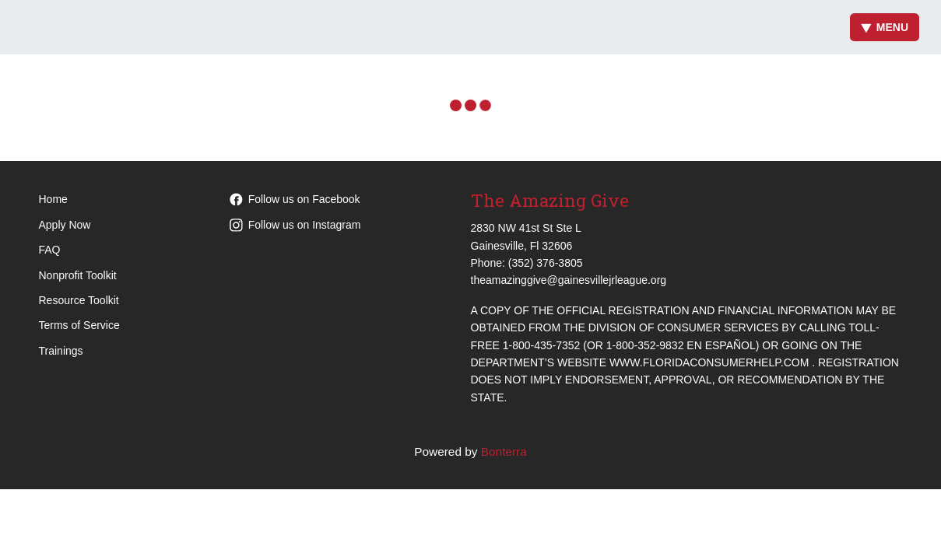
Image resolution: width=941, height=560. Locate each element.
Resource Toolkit (79, 300)
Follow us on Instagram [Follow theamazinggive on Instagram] (295, 225)
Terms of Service (79, 325)
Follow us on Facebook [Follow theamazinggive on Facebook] (295, 199)
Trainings (61, 351)
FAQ (50, 250)
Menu (885, 27)
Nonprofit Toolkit (78, 275)
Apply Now (65, 225)
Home (53, 199)
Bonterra (504, 451)
